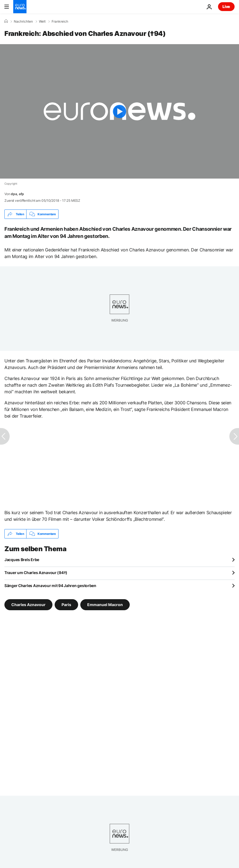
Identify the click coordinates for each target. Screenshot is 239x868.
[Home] (6, 21)
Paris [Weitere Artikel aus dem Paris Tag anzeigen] (66, 605)
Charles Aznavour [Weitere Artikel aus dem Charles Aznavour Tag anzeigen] (28, 605)
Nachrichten (23, 22)
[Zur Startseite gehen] (20, 7)
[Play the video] (119, 111)
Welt (42, 22)
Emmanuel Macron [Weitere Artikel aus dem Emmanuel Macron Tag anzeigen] (105, 605)
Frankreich (60, 22)
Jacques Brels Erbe (22, 560)
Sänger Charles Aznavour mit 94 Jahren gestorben (50, 586)
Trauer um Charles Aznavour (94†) (36, 573)
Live (226, 6)
